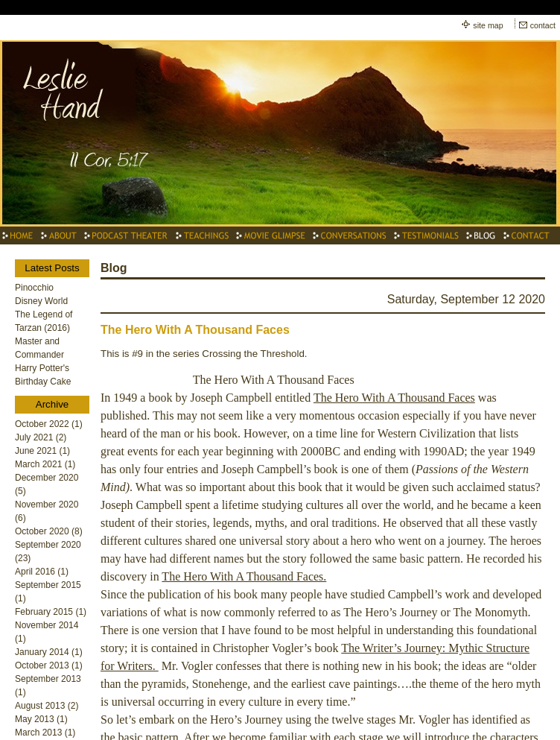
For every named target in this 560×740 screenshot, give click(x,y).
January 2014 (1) (49, 652)
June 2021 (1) (42, 451)
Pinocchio (34, 288)
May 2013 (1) (41, 719)
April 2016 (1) (42, 572)
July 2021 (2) (41, 437)
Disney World (41, 301)
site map (488, 25)
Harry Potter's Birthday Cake (43, 375)
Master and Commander (39, 348)
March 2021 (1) (45, 464)
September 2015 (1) (48, 592)
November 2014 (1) (47, 632)
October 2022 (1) (49, 424)
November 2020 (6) (47, 511)
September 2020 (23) (48, 551)
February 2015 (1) (51, 612)
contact (543, 25)
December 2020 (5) (47, 484)
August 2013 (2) (47, 706)
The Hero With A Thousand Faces (195, 330)
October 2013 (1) (49, 665)
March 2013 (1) (45, 733)
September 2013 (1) (48, 686)
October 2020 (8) (49, 531)
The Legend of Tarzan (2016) (44, 321)
